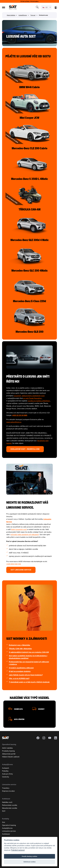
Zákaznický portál (9, 754)
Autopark (6, 768)
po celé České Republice (33, 398)
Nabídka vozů (7, 802)
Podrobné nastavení (18, 850)
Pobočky (5, 771)
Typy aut (33, 15)
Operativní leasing (9, 744)
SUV (4, 811)
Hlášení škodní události (11, 757)
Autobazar (6, 799)
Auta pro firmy (7, 774)
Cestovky (6, 777)
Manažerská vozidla (10, 808)
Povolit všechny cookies (29, 856)
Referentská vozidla (10, 805)
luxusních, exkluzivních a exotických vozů (29, 396)
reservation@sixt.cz (14, 422)
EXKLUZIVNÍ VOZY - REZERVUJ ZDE (25, 449)
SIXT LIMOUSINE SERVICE (21, 570)
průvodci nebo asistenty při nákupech (25, 534)
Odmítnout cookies (29, 862)
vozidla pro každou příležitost (39, 401)
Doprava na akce (8, 791)
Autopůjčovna (23, 15)
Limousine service (9, 784)
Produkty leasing (8, 751)
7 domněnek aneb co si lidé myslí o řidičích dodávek (29, 682)
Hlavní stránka (11, 15)
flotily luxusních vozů (19, 529)
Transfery (6, 788)
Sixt (4, 822)
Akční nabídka (7, 748)
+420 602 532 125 (14, 564)
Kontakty (6, 819)
